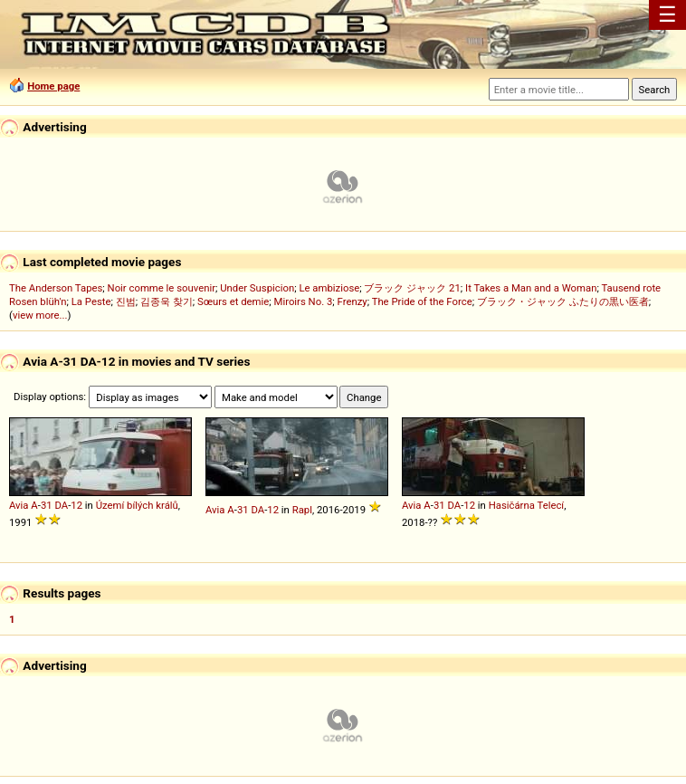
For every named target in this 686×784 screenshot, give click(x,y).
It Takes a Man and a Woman (531, 288)
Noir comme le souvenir (162, 288)
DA (61, 505)
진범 (126, 301)
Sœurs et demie (233, 301)
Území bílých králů (137, 505)
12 (76, 505)
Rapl (302, 510)
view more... (40, 315)
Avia (19, 505)
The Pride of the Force (422, 301)
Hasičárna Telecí (527, 505)
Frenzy (353, 301)
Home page (53, 86)
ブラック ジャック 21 (412, 288)
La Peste (91, 301)
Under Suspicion (257, 288)
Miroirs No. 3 (304, 301)
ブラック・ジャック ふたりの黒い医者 (563, 301)
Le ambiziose (329, 288)
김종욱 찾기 (167, 301)
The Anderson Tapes (56, 288)
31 (47, 505)
